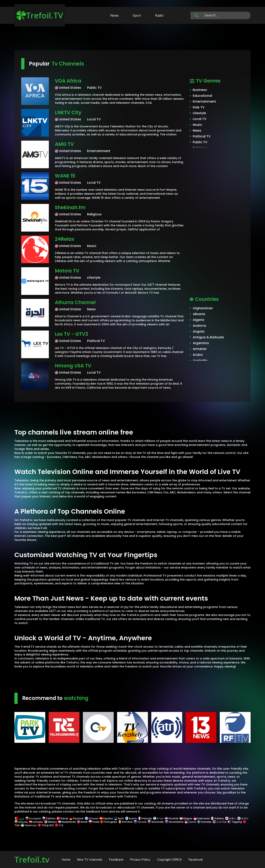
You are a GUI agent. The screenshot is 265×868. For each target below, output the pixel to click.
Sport (137, 15)
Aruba (198, 355)
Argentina (201, 343)
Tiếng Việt (46, 825)
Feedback (116, 859)
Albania (199, 314)
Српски (190, 822)
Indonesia (202, 818)
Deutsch (76, 818)
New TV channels (90, 859)
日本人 (231, 818)
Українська (29, 825)
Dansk (62, 818)
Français (145, 818)
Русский (140, 822)
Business (200, 90)
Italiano (217, 818)
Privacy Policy (140, 859)
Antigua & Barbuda (208, 337)
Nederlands (67, 822)
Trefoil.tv (32, 859)
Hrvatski (172, 818)
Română (125, 822)
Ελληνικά (92, 818)
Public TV (200, 142)
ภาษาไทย (220, 822)
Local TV (200, 119)
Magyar (186, 818)
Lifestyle (199, 113)
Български (33, 818)
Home (66, 859)
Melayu (51, 822)
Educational (202, 96)
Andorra (199, 326)
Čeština (49, 818)
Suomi (131, 818)
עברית (158, 818)
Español (106, 818)
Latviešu (36, 822)
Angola (199, 331)
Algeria (198, 320)
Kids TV (199, 107)
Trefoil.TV (40, 15)
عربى (20, 818)
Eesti (119, 818)
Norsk (82, 822)
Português (109, 822)
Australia (200, 360)
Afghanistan (203, 308)
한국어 (243, 818)
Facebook (196, 859)
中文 (59, 825)
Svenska (204, 822)
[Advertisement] (132, 38)
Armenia (200, 349)
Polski (94, 822)
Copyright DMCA (169, 859)
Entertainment (204, 101)
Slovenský (156, 822)
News (114, 15)
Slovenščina (174, 822)
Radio (159, 15)
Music (197, 125)
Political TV (202, 136)
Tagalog (235, 822)
